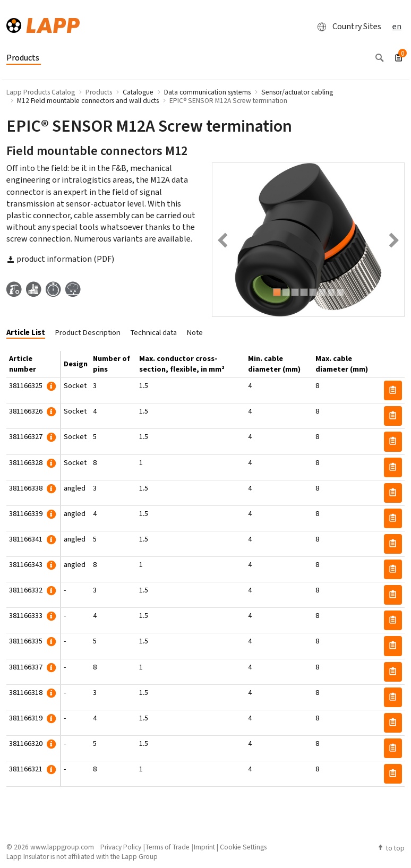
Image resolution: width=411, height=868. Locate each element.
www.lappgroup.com (62, 847)
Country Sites (346, 27)
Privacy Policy (121, 847)
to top (391, 848)
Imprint (204, 847)
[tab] (30, 333)
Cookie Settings (243, 847)
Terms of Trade (168, 847)
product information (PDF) (60, 259)
